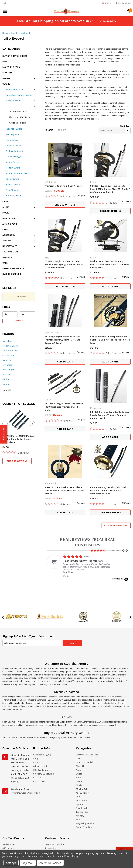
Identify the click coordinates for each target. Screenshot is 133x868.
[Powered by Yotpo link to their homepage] (120, 503)
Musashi (7, 360)
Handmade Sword (15, 89)
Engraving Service (13, 268)
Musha (6, 384)
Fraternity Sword (14, 151)
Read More (68, 496)
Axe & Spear (10, 224)
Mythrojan (8, 365)
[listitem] (79, 490)
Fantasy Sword (13, 134)
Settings (11, 863)
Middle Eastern (13, 162)
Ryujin (6, 379)
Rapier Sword (12, 179)
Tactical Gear (10, 252)
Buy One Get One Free (15, 56)
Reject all (28, 863)
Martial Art (9, 218)
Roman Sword (13, 184)
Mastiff (6, 374)
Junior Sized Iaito (17, 123)
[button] (19, 308)
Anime (6, 207)
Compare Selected (116, 449)
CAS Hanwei (8, 355)
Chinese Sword (13, 146)
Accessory (9, 235)
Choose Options (17, 448)
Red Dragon (8, 370)
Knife (5, 202)
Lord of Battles (10, 351)
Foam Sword (12, 140)
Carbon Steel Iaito (18, 112)
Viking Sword (12, 190)
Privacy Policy (71, 856)
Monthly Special (12, 67)
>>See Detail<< (108, 21)
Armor (6, 78)
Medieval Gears (10, 346)
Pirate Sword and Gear (17, 173)
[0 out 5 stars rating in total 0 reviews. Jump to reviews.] (16, 440)
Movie (6, 213)
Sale (5, 263)
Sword (14, 33)
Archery (7, 257)
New (5, 62)
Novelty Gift (10, 246)
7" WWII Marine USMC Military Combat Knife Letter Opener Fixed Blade (18, 426)
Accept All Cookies (50, 863)
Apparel (7, 241)
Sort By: (125, 126)
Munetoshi (8, 341)
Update (19, 321)
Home (5, 33)
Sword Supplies (12, 274)
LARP (5, 229)
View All (7, 390)
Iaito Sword (25, 33)
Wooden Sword (13, 196)
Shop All (7, 73)
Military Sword (13, 168)
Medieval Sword (13, 101)
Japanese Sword (14, 129)
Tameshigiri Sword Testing (19, 95)
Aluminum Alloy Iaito (19, 117)
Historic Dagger (14, 157)
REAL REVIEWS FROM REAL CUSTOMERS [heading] (88, 466)
